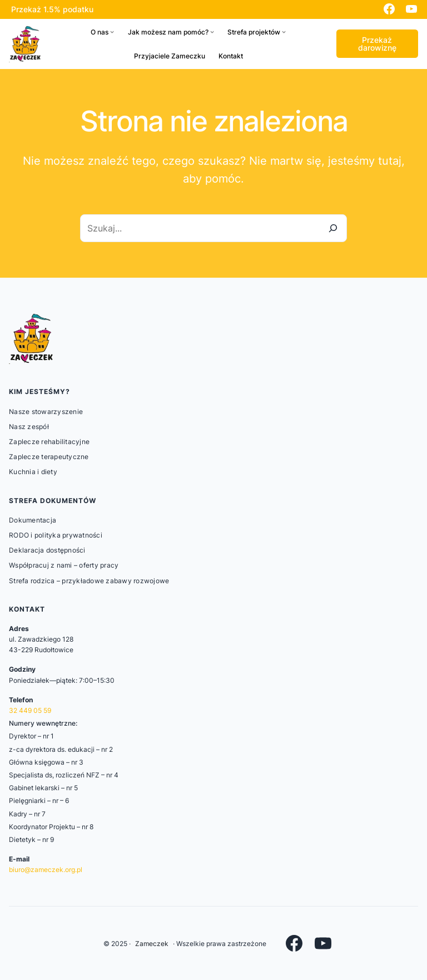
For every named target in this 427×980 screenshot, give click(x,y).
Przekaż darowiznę (377, 44)
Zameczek (152, 944)
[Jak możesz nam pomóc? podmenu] (212, 32)
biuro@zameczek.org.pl (46, 870)
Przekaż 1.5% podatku (52, 9)
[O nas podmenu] (112, 32)
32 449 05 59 (30, 710)
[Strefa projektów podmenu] (284, 32)
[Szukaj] (333, 228)
